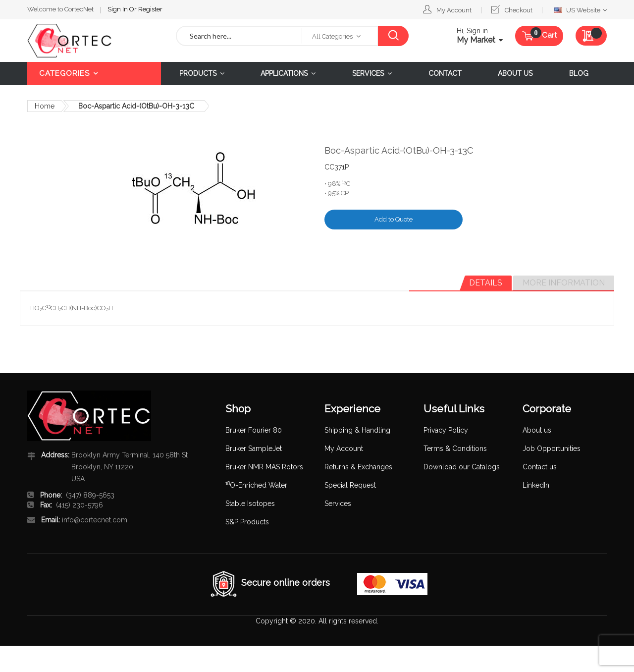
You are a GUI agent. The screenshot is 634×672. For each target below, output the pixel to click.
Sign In (118, 9)
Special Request (350, 485)
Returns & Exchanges (358, 467)
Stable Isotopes (250, 504)
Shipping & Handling (357, 430)
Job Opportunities (552, 448)
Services (338, 504)
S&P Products (247, 522)
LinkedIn (536, 485)
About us (537, 430)
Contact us (540, 467)
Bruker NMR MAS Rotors (264, 467)
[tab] (486, 283)
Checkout (519, 10)
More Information (564, 283)
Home (45, 106)
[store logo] (94, 41)
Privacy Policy (446, 430)
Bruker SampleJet (254, 448)
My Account (454, 10)
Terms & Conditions (455, 448)
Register (150, 9)
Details (486, 283)
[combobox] (239, 36)
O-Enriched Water (256, 485)
